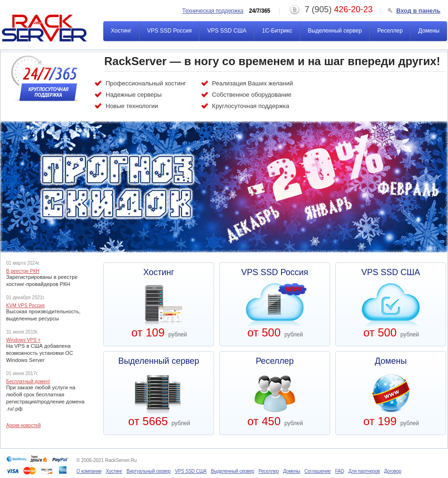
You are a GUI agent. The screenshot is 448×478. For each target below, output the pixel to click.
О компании (89, 471)
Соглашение (318, 471)
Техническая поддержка (213, 11)
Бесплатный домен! (28, 382)
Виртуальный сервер (149, 471)
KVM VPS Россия (25, 306)
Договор (392, 471)
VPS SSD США (227, 31)
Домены (429, 31)
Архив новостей (23, 426)
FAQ (339, 471)
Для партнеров (364, 471)
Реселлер (390, 31)
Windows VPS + (23, 340)
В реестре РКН (23, 271)
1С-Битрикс (277, 31)
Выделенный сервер (335, 31)
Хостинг (121, 31)
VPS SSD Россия (170, 31)
